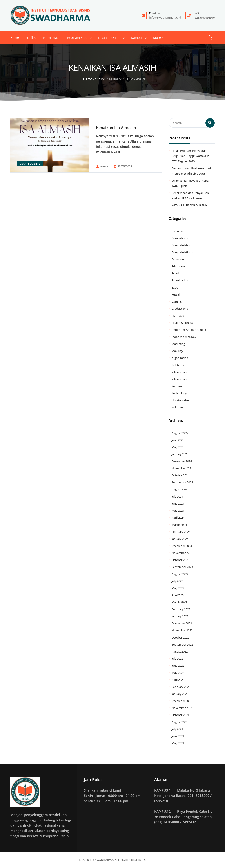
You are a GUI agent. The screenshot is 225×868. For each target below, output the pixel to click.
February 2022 (181, 687)
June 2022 (178, 666)
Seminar (177, 386)
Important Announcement (189, 330)
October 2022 (180, 637)
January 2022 (180, 694)
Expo (175, 287)
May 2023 (178, 588)
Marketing (178, 344)
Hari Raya (178, 316)
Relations (178, 365)
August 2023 (180, 574)
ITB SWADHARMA (102, 860)
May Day (177, 351)
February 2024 (181, 532)
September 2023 (182, 567)
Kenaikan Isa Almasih (116, 128)
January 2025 (180, 454)
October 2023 (180, 560)
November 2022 (182, 630)
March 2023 (179, 602)
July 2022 (177, 659)
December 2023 (182, 546)
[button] (157, 38)
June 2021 (178, 736)
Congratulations (182, 252)
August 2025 (180, 433)
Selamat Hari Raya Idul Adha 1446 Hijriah (190, 183)
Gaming (177, 302)
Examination (180, 280)
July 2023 (177, 581)
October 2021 (180, 715)
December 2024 (182, 461)
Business (177, 231)
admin (102, 167)
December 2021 (182, 701)
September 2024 (182, 482)
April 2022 (178, 680)
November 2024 (182, 468)
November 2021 (182, 708)
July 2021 (177, 729)
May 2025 (178, 447)
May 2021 (178, 743)
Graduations (180, 309)
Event (175, 273)
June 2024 (178, 503)
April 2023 (178, 595)
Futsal (176, 294)
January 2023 (180, 616)
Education (178, 266)
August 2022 (180, 651)
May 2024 (178, 511)
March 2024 (179, 525)
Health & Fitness (182, 323)
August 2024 (180, 489)
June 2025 (178, 440)
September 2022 (182, 644)
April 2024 (178, 518)
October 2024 (180, 475)
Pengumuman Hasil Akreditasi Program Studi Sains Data (191, 171)
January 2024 (180, 539)
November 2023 (182, 553)
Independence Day (184, 337)
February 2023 (181, 609)
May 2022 (178, 673)
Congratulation (181, 245)
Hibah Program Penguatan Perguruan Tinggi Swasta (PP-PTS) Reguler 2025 (191, 156)
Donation (178, 259)
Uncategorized (30, 164)
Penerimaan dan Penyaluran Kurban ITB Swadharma (190, 196)
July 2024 (177, 496)
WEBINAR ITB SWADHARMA (190, 205)
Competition (180, 238)
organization (180, 358)
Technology (179, 393)
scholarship (179, 372)
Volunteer (178, 407)
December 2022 (182, 623)
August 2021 (180, 722)
